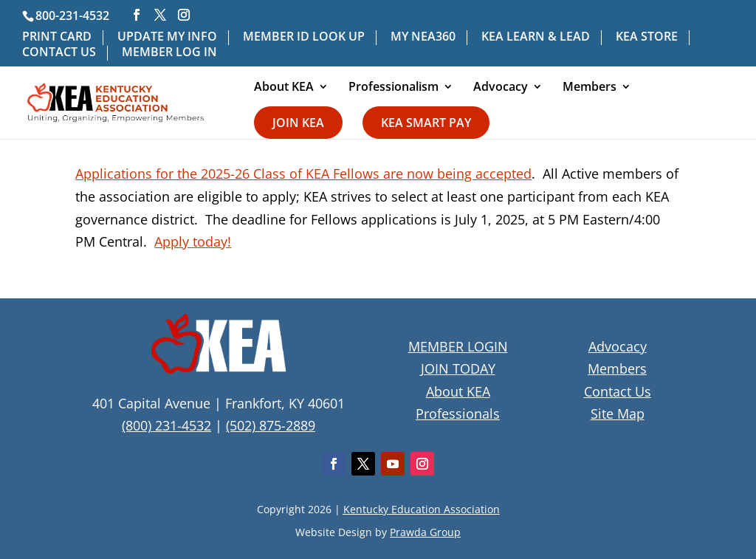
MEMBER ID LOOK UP (304, 37)
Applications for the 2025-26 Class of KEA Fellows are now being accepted (303, 174)
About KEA (284, 88)
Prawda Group (425, 532)
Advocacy (501, 88)
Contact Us (618, 391)
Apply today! (193, 241)
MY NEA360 (423, 37)
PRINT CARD (57, 37)
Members (590, 88)
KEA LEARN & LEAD (536, 37)
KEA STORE (647, 37)
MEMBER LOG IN (169, 53)
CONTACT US (59, 53)
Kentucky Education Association (422, 509)
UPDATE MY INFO (167, 37)
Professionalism (394, 88)
